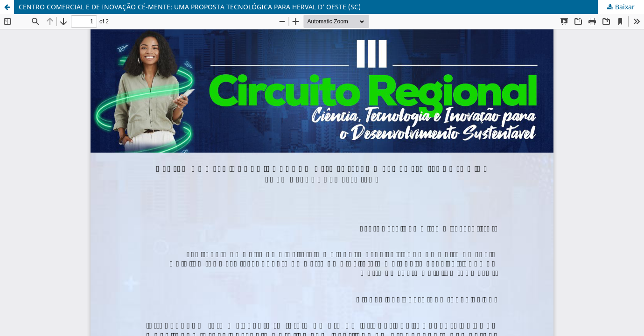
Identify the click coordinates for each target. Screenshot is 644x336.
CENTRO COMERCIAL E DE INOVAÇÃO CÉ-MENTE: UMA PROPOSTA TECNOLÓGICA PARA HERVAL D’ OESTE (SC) (190, 7)
